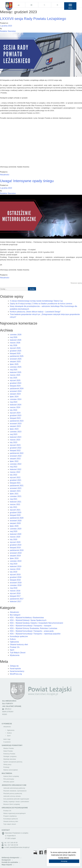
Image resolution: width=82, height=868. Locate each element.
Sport (12, 650)
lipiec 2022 (14, 461)
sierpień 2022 (15, 459)
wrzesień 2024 (16, 391)
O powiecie (7, 742)
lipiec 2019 (14, 558)
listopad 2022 (15, 451)
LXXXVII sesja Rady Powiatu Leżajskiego (33, 19)
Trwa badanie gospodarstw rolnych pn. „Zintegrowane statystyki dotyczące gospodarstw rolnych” (45, 316)
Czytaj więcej (63, 858)
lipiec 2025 (14, 364)
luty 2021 (14, 507)
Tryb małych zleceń (10, 824)
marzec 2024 (15, 407)
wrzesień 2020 (16, 521)
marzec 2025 (15, 375)
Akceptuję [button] (64, 861)
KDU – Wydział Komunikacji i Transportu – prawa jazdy (32, 631)
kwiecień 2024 (16, 405)
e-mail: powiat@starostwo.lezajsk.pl (16, 847)
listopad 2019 (15, 548)
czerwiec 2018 (16, 585)
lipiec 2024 (14, 397)
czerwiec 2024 (16, 399)
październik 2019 (17, 550)
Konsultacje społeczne (19, 636)
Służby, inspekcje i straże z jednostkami (16, 802)
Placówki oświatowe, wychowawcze (15, 791)
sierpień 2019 (15, 556)
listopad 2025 (15, 353)
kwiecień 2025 (16, 372)
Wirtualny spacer (9, 782)
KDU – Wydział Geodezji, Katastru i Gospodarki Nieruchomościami (36, 623)
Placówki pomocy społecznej (13, 793)
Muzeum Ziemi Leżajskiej (12, 804)
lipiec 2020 (14, 526)
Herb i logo (7, 739)
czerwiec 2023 (16, 432)
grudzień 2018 (16, 577)
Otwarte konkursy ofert (19, 645)
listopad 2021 (15, 483)
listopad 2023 (15, 418)
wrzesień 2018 (16, 583)
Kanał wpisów (15, 669)
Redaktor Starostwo (8, 31)
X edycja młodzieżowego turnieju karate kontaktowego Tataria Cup (36, 301)
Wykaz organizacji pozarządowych (15, 813)
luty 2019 (14, 572)
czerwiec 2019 (16, 561)
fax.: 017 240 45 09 (10, 845)
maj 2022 (14, 467)
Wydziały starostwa (10, 759)
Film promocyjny (9, 779)
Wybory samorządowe (11, 770)
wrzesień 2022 (16, 456)
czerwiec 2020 (16, 529)
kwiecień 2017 (16, 601)
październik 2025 (17, 356)
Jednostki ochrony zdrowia (12, 796)
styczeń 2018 (15, 593)
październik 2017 (17, 599)
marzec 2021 (15, 504)
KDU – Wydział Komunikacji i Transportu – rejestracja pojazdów (35, 634)
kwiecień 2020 (16, 534)
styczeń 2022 (15, 477)
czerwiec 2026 (16, 335)
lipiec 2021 (14, 494)
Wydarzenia (15, 655)
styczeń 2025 (15, 380)
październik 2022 (17, 453)
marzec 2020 (15, 537)
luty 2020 (14, 539)
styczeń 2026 (15, 348)
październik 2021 (17, 486)
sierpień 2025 (15, 362)
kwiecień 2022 (16, 469)
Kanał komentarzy (17, 671)
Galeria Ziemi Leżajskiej (11, 776)
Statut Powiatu (8, 751)
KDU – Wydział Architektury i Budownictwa (27, 618)
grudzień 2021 (16, 480)
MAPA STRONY (8, 712)
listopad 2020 (15, 515)
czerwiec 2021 (16, 496)
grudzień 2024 (16, 383)
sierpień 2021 (15, 491)
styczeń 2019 (15, 575)
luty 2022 (14, 475)
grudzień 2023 (16, 415)
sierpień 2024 (15, 394)
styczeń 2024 (15, 413)
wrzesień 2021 (16, 488)
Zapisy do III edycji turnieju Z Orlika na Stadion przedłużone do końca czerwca (41, 304)
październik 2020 (17, 518)
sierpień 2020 (15, 523)
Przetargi (6, 767)
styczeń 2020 (15, 542)
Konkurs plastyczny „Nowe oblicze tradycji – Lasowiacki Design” (35, 312)
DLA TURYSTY (8, 704)
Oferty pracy (7, 764)
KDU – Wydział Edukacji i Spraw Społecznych (28, 620)
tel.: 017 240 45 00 (10, 843)
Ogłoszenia (14, 642)
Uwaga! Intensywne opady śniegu (27, 181)
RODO (5, 714)
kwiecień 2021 (16, 502)
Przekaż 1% (15, 647)
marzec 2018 (15, 591)
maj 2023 (14, 434)
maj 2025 (14, 370)
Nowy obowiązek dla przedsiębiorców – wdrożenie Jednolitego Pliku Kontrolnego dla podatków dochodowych (43, 308)
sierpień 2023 (15, 426)
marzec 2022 (15, 472)
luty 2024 (14, 410)
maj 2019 (14, 564)
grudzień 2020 (16, 513)
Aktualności (5, 175)
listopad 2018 (15, 580)
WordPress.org (16, 674)
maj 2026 (14, 337)
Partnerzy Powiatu (9, 754)
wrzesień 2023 (16, 424)
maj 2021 (14, 499)
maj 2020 (14, 531)
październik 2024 (17, 389)
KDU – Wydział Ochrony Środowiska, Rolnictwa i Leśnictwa (33, 628)
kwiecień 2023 (16, 437)
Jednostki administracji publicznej (14, 788)
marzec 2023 (15, 440)
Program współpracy (10, 816)
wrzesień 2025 (16, 359)
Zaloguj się (14, 666)
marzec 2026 (15, 343)
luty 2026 (14, 345)
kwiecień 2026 (16, 340)
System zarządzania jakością (13, 762)
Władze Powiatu (9, 748)
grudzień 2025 (16, 351)
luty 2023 (14, 442)
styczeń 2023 (15, 445)
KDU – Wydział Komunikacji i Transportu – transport (31, 626)
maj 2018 (14, 588)
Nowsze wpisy (76, 283)
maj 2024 (14, 402)
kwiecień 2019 (16, 566)
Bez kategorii (15, 615)
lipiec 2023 (14, 429)
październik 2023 (17, 421)
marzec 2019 (15, 569)
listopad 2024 (15, 386)
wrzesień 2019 (16, 553)
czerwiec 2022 (16, 464)
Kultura (13, 639)
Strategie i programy (10, 756)
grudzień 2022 (16, 448)
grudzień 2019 (16, 545)
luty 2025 (14, 378)
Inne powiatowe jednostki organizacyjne (16, 799)
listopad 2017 (15, 596)
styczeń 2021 (15, 510)
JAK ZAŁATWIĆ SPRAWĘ (12, 706)
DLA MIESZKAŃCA (9, 701)
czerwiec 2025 (16, 367)
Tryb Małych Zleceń (18, 653)
